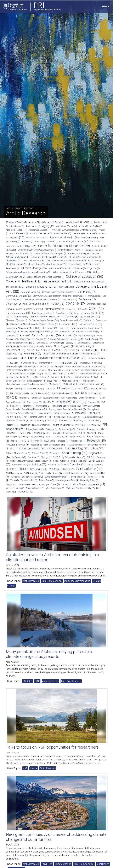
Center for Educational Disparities (61, 246)
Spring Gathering (95, 465)
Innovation (97, 367)
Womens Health (13, 488)
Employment (77, 328)
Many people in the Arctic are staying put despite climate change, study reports (50, 654)
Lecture (43, 377)
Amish (55, 230)
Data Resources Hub (42, 313)
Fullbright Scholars (56, 339)
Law (33, 377)
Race (48, 437)
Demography (36, 317)
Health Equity (30, 354)
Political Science (37, 417)
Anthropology (87, 230)
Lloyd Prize (52, 381)
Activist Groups (54, 222)
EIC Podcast (48, 328)
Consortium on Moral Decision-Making (26, 304)
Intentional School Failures (93, 370)
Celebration (65, 242)
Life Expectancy (35, 381)
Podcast (80, 413)
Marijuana (54, 384)
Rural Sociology (74, 448)
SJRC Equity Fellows (62, 457)
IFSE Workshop (27, 363)
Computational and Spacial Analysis (41, 300)
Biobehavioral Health (62, 238)
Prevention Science (61, 425)
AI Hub (82, 226)
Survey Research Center (55, 477)
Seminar (32, 457)
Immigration (63, 362)
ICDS (13, 363)
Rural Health (53, 449)
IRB (38, 374)
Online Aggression (87, 398)
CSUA (81, 309)
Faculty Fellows (63, 332)
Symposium (77, 477)
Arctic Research (18, 233)
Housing (10, 358)
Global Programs (62, 346)
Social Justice (60, 461)
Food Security (85, 336)
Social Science (96, 461)
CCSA (50, 241)
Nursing (22, 398)
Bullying (14, 242)
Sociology (36, 464)
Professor (50, 429)
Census (79, 242)
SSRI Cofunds (86, 469)
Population (72, 417)
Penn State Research (32, 409)
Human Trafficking (96, 358)
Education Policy (88, 324)
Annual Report (69, 230)
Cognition (92, 268)
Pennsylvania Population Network (66, 409)
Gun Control (42, 350)
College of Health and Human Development (36, 281)
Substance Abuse (73, 473)
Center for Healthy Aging (69, 250)
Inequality (28, 367)
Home (9, 208)
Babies (29, 238)
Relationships (76, 441)
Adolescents (32, 226)
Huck (21, 358)
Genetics (41, 343)
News (17, 208)
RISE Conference (74, 445)
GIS (47, 346)
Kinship (72, 374)
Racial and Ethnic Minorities (69, 437)
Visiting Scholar (39, 485)
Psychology (39, 433)
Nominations (94, 393)
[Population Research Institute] (31, 7)
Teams (90, 477)
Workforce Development (77, 488)
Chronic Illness (35, 264)
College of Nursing (62, 287)
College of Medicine (36, 287)
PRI (77, 425)
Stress (56, 473)
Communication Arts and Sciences (57, 292)
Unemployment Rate (66, 480)
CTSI (93, 309)
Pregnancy (78, 421)
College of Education (81, 277)
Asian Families (61, 233)
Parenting (27, 406)
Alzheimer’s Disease (38, 230)
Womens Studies (33, 488)
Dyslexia (87, 320)
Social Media (77, 461)
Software (52, 465)
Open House (33, 402)
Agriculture (61, 226)
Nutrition (35, 398)
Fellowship (68, 336)
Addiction (71, 222)
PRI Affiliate (92, 425)
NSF (9, 398)
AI (72, 226)
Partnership (42, 406)
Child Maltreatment (32, 261)
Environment (94, 328)
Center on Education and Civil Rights (48, 257)
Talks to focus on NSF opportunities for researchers (52, 747)
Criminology (52, 309)
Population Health (91, 417)
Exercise (10, 332)
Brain (102, 238)
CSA (68, 309)
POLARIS (93, 413)
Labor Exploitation (88, 374)
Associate (77, 233)
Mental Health (34, 389)
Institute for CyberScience (19, 370)
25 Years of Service (15, 222)
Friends (39, 339)
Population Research (16, 421)
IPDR (29, 374)
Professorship (65, 429)
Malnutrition (89, 381)
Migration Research (70, 388)
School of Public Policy (17, 453)
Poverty (51, 421)
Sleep (79, 457)
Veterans (10, 485)
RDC (24, 441)
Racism (14, 441)
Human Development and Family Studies (54, 358)
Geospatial (83, 343)
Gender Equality (92, 339)
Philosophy (43, 413)
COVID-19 (72, 304)
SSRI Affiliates (37, 469)
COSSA (55, 304)
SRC (12, 469)
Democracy (19, 317)
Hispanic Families (88, 354)
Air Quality (94, 226)
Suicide (14, 477)
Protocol (24, 433)
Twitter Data (45, 480)
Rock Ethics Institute (97, 445)
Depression (55, 317)
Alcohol (21, 230)
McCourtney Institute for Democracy (82, 384)
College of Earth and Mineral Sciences (44, 277)
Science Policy (38, 453)
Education (65, 324)
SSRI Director (13, 473)
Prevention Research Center (33, 425)
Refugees (61, 441)
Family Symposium (44, 335)
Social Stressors (19, 465)
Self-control (18, 457)
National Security (18, 393)
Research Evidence (16, 445)
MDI (8, 389)
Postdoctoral (36, 421)
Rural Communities (30, 449)
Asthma (90, 234)
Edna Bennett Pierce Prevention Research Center (32, 324)
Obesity (70, 398)
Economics (101, 320)
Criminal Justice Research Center (23, 309)
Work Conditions (53, 488)
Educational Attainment (17, 328)
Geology (69, 343)
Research (93, 441)
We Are (65, 485)
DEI (8, 317)
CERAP (73, 257)
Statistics (44, 473)
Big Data (41, 238)
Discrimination (87, 317)
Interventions (16, 374)
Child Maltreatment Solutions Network (65, 261)
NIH (78, 393)
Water (53, 484)
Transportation (27, 480)
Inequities (42, 367)
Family (23, 336)
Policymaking (14, 417)
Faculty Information (86, 332)
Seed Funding (71, 453)
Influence (55, 367)
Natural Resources (39, 393)
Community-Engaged (17, 296)
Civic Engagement (55, 264)
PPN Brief (64, 421)
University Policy (88, 480)
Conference (85, 299)
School (94, 448)
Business (26, 242)
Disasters (70, 317)
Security (53, 453)
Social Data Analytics (20, 461)
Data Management (16, 313)
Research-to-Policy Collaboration (46, 445)
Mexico (49, 389)
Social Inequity (41, 461)
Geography (55, 343)
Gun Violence (58, 350)
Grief (29, 350)
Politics (56, 417)
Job (46, 374)
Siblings (45, 457)
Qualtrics (22, 437)
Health (72, 350)
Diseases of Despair (15, 320)
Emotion (62, 328)
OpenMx (47, 402)
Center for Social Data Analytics (49, 254)
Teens (101, 477)
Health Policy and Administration (59, 354)
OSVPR (77, 402)
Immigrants (44, 363)
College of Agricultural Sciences (69, 272)
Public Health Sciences (63, 433)
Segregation (96, 453)
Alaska (9, 230)
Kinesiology (58, 374)
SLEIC (90, 457)
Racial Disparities (96, 436)
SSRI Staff (29, 473)
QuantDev (36, 437)
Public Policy (85, 433)
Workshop (23, 492)
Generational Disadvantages (19, 343)
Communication (29, 292)
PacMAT (14, 406)
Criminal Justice (95, 304)
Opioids (61, 402)
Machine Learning (70, 381)
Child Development (89, 257)
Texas (13, 480)
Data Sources (63, 313)
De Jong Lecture (82, 313)
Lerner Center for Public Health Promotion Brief (73, 377)
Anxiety (102, 230)
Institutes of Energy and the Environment (57, 370)
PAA (103, 402)
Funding (74, 339)
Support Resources (31, 477)
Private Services (33, 429)
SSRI (21, 469)
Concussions (68, 299)
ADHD (86, 222)
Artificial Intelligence (40, 233)
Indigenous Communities (77, 581)
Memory (18, 389)
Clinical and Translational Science (66, 268)
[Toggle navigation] (106, 7)
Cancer (39, 242)
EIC (35, 328)
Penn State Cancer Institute (65, 406)
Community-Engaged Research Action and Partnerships (58, 296)
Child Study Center (15, 264)
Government (13, 350)
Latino (23, 377)
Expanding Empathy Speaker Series (34, 332)
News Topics (29, 208)
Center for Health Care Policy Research (35, 250)
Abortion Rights (36, 222)
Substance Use (98, 473)
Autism (102, 233)
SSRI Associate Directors (60, 469)
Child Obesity (95, 261)
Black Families (88, 238)
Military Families (99, 389)
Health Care (87, 350)
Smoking (101, 457)
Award (14, 237)
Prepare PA (93, 421)
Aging (46, 226)
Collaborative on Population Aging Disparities (26, 272)
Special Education (71, 464)
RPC (12, 449)
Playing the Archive (62, 413)
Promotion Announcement (89, 429)
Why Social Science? (86, 484)
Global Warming (83, 346)
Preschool (11, 425)
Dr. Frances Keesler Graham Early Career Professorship (54, 320)
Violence (23, 485)
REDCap (48, 441)
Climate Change (31, 268)
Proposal (10, 433)
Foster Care (26, 339)
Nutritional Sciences (53, 398)
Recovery (35, 441)
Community (84, 292)
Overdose (92, 402)
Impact (83, 363)
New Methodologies (61, 393)
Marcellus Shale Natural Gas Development (25, 384)
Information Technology (76, 367)
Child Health (12, 261)
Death (98, 313)
